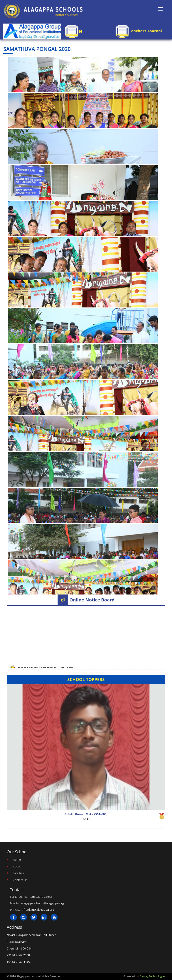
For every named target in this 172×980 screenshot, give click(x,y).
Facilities (18, 873)
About (17, 866)
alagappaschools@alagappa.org (42, 903)
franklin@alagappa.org (39, 910)
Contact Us (20, 880)
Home (17, 860)
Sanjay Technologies (153, 976)
